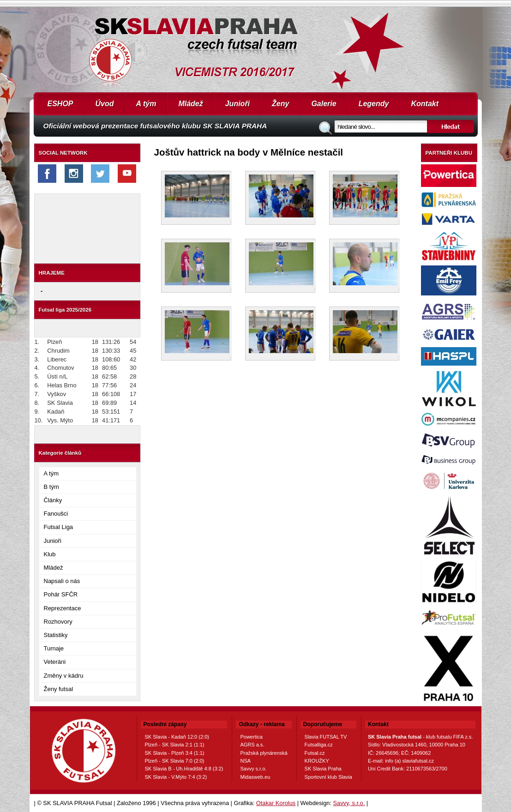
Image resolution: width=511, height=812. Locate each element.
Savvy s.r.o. (253, 769)
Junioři (237, 104)
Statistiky (56, 635)
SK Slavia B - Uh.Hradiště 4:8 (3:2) (184, 769)
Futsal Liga (59, 527)
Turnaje (54, 648)
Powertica (251, 737)
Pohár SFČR (61, 594)
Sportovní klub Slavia (328, 777)
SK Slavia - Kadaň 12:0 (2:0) (177, 737)
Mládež (190, 104)
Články (53, 500)
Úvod (105, 104)
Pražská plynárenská (264, 753)
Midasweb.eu (255, 777)
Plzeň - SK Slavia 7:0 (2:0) (175, 761)
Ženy (280, 104)
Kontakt (425, 104)
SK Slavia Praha (323, 769)
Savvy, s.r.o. (349, 803)
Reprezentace (63, 608)
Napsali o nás (62, 581)
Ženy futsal (59, 689)
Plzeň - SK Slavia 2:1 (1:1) (175, 745)
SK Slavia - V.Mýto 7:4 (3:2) (176, 777)
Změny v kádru (64, 676)
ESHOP (60, 104)
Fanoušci (56, 514)
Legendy (374, 104)
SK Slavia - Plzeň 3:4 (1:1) (175, 753)
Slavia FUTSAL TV (326, 737)
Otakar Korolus (276, 803)
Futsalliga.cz (319, 745)
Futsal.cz (315, 753)
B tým (51, 487)
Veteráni (55, 662)
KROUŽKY (317, 761)
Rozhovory (58, 622)
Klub (50, 554)
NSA (245, 761)
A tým (146, 104)
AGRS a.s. (252, 745)
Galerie (324, 104)
